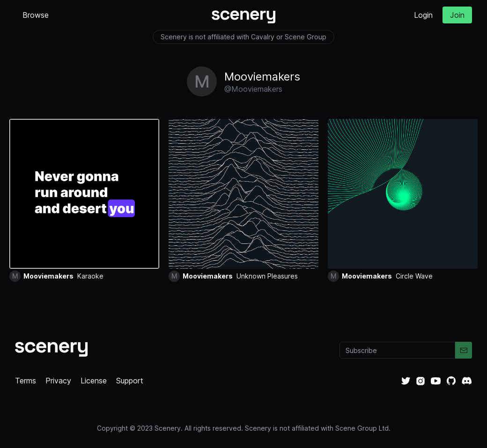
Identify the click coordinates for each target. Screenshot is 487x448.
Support (130, 381)
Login (423, 15)
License (94, 381)
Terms (26, 381)
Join (457, 15)
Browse (36, 15)
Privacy (58, 381)
